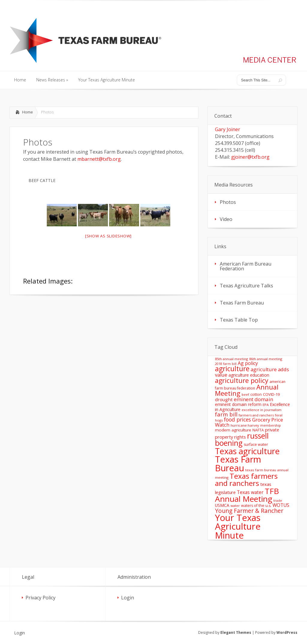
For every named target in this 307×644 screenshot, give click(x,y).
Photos (228, 202)
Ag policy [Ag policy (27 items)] (248, 363)
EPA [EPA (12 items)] (266, 405)
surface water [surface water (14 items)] (256, 444)
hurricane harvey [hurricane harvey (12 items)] (245, 425)
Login (128, 598)
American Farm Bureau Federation (246, 266)
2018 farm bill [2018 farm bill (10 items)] (226, 364)
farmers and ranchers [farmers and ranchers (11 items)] (256, 415)
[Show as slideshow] (108, 236)
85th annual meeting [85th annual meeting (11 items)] (231, 359)
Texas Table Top (239, 320)
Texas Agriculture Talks (246, 286)
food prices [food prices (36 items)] (237, 419)
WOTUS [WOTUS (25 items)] (281, 505)
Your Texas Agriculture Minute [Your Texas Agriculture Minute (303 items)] (238, 526)
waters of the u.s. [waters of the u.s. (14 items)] (256, 506)
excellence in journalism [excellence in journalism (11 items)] (262, 410)
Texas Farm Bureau (242, 303)
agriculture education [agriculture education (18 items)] (249, 375)
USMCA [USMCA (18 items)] (222, 505)
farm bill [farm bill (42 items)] (226, 414)
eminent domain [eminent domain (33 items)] (253, 399)
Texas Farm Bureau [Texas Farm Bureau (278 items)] (238, 463)
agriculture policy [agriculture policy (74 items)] (242, 380)
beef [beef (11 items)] (245, 394)
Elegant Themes (236, 632)
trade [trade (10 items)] (278, 501)
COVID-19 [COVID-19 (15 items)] (271, 394)
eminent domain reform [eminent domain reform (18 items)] (238, 404)
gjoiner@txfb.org (250, 157)
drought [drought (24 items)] (224, 399)
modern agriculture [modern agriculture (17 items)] (233, 430)
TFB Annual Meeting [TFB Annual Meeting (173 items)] (247, 495)
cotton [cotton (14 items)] (256, 394)
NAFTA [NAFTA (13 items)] (258, 430)
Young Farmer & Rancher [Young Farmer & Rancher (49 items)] (249, 511)
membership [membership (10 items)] (271, 425)
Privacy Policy (40, 598)
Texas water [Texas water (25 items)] (250, 492)
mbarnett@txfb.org (99, 159)
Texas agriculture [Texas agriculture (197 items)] (247, 451)
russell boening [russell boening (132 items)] (242, 440)
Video (226, 219)
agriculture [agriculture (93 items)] (232, 369)
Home (28, 112)
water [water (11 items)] (235, 506)
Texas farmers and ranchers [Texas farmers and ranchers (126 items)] (246, 479)
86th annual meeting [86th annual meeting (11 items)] (266, 359)
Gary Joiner (228, 129)
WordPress (287, 632)
